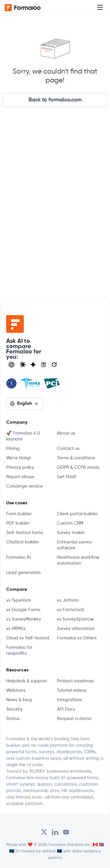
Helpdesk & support (27, 681)
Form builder (19, 514)
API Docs (66, 709)
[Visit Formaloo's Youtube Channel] (66, 832)
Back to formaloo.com (55, 100)
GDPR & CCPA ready (78, 467)
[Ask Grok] (54, 365)
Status (13, 719)
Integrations (69, 700)
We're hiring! (19, 458)
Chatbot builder (23, 542)
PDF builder (18, 523)
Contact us (68, 449)
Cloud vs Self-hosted (28, 638)
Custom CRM (70, 523)
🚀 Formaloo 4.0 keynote (23, 436)
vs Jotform (68, 600)
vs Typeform (19, 600)
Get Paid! (67, 477)
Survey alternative (76, 629)
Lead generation (23, 573)
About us (66, 433)
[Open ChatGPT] (11, 365)
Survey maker (71, 533)
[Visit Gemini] (33, 365)
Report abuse (20, 477)
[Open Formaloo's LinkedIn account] (55, 832)
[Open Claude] (23, 365)
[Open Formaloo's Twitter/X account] (44, 832)
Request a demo (74, 719)
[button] (100, 8)
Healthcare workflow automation (78, 560)
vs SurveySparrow (75, 619)
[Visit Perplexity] (44, 365)
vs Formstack (71, 610)
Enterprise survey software (74, 545)
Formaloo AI (18, 557)
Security (14, 709)
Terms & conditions (76, 458)
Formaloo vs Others (77, 638)
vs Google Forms (23, 610)
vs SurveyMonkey (24, 619)
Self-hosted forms (25, 533)
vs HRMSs (16, 629)
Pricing (13, 449)
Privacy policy (20, 467)
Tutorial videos (72, 690)
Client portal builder (77, 514)
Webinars (16, 690)
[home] (28, 8)
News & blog (19, 700)
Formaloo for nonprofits (19, 650)
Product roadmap (75, 681)
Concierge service (24, 486)
